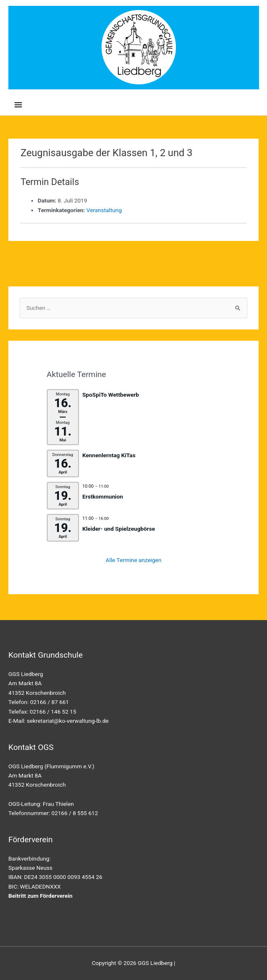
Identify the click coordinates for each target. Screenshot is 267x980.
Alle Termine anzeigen (134, 560)
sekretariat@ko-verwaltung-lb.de (68, 721)
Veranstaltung (104, 210)
